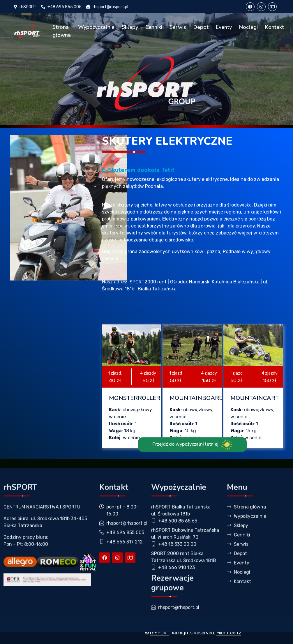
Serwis (178, 27)
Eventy (224, 27)
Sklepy (130, 27)
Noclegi (248, 27)
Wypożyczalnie (96, 27)
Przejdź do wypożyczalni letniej (192, 460)
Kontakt (275, 27)
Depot (201, 27)
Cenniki (154, 27)
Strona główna (62, 31)
